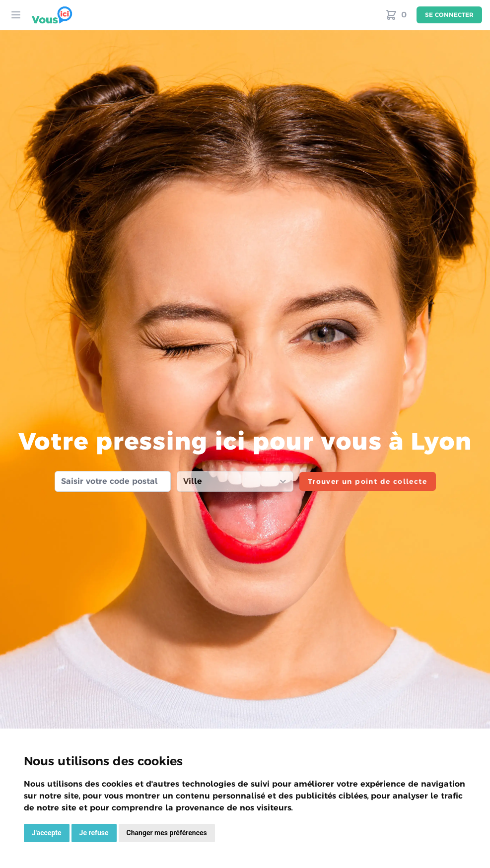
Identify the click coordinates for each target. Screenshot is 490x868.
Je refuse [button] (94, 833)
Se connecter (449, 15)
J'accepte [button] (47, 833)
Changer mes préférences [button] (167, 833)
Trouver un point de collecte (367, 481)
